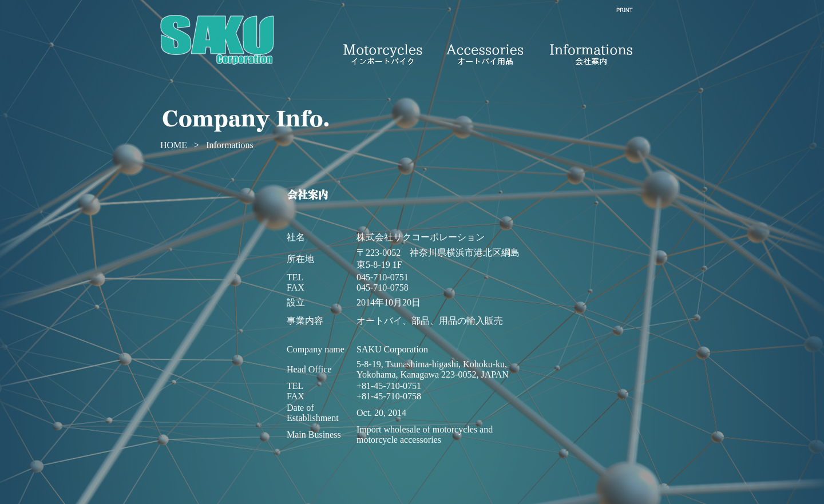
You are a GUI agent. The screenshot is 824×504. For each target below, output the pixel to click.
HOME (174, 145)
